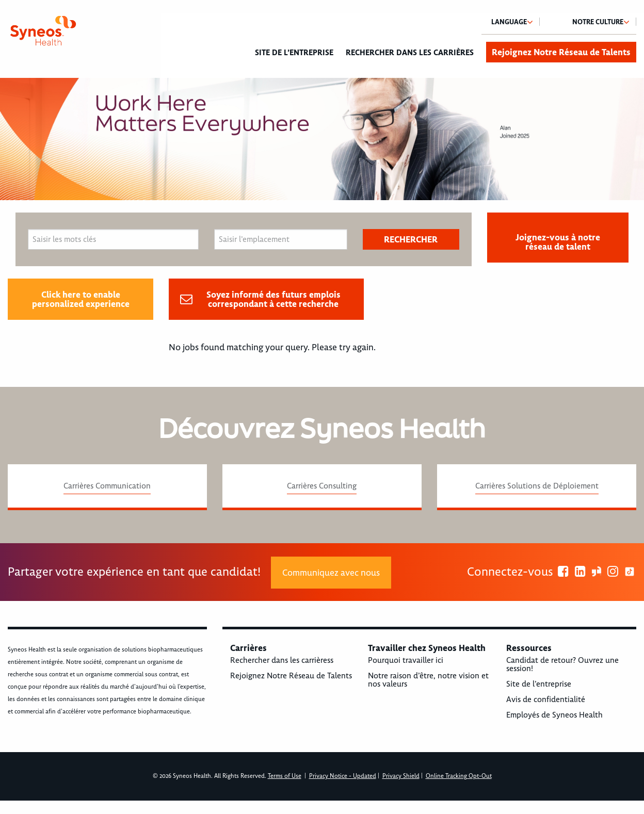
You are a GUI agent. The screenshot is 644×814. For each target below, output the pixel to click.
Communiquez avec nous (331, 573)
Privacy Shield (401, 776)
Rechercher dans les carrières (410, 53)
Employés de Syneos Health (554, 715)
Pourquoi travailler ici (406, 660)
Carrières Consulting (322, 486)
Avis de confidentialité (546, 699)
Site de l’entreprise (294, 53)
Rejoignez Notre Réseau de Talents (561, 52)
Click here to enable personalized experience (81, 299)
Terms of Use (285, 776)
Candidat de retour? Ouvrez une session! (562, 664)
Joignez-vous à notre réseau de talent (558, 242)
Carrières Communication (107, 486)
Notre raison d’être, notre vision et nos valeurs (428, 680)
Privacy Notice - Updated (343, 776)
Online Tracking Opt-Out (459, 776)
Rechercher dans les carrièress (282, 660)
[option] (322, 139)
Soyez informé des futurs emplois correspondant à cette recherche (273, 299)
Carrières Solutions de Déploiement (537, 486)
